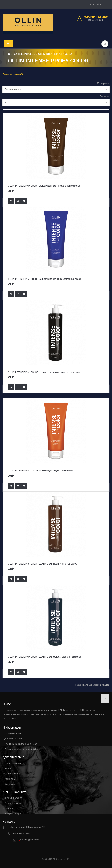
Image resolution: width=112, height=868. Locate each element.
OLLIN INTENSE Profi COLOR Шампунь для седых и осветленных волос (45, 657)
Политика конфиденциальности (21, 744)
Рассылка (10, 779)
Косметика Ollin (13, 733)
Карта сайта (11, 784)
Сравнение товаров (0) (13, 74)
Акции (8, 768)
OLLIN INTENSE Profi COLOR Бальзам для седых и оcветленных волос (44, 279)
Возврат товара (13, 814)
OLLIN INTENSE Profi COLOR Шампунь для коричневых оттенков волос (44, 372)
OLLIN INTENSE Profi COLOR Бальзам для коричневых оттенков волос (44, 186)
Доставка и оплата (14, 739)
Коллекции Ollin (24, 54)
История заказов (13, 803)
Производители (13, 763)
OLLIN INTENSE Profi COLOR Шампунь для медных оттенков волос (42, 564)
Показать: (105, 96)
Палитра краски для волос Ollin (21, 749)
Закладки (9, 808)
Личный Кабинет (13, 798)
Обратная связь (13, 774)
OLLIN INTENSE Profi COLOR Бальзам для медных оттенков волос (42, 470)
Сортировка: (103, 83)
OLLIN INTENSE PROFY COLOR (56, 54)
